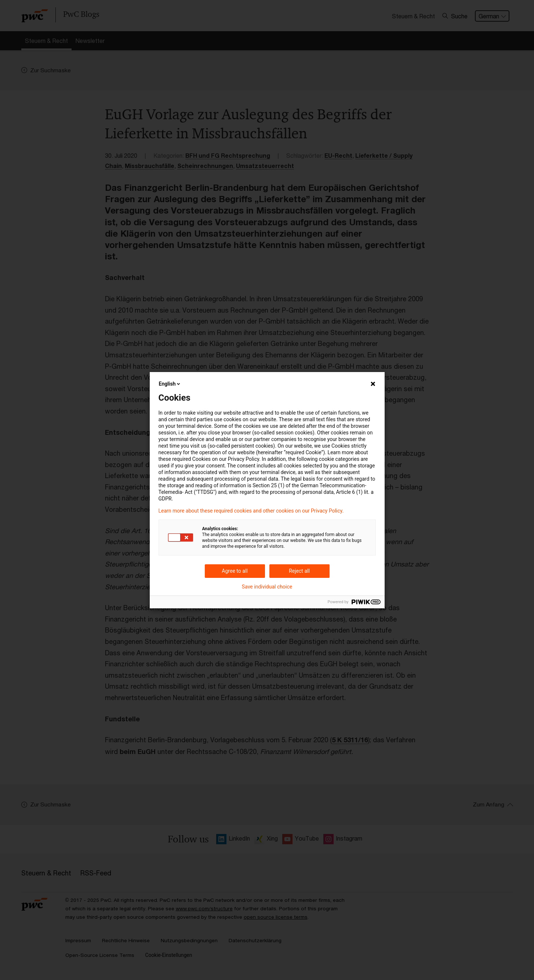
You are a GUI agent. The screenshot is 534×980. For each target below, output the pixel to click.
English (170, 384)
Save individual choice (267, 587)
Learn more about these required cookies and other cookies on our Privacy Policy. (251, 511)
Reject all (299, 571)
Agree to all (235, 571)
